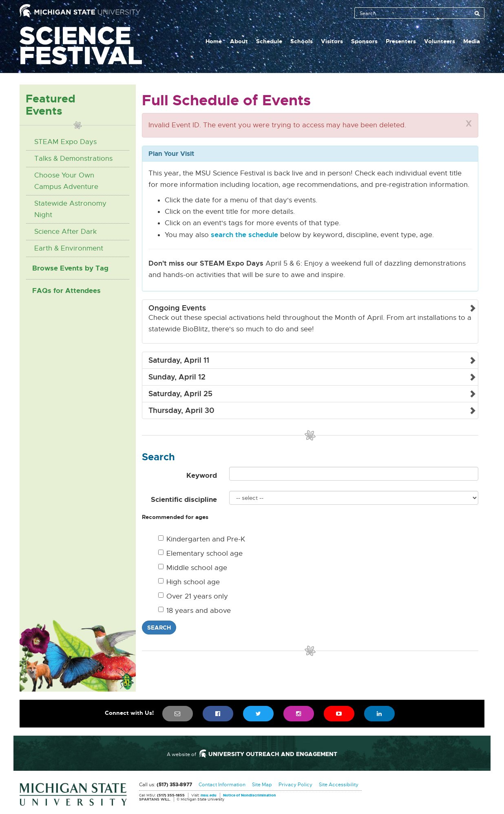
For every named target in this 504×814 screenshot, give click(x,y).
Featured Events (51, 105)
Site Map (262, 785)
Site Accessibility (339, 785)
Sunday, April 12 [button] (177, 377)
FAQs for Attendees (66, 291)
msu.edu (209, 796)
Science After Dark (65, 232)
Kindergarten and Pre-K (202, 539)
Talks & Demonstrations (73, 159)
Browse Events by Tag (70, 268)
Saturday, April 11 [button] (179, 360)
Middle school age (193, 568)
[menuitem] (178, 714)
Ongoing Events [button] (177, 308)
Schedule (269, 41)
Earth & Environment (69, 248)
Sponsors (364, 41)
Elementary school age (200, 553)
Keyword (202, 475)
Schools (302, 41)
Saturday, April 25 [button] (180, 394)
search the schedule (244, 235)
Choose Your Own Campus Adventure (66, 181)
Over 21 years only (193, 596)
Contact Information (222, 785)
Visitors (332, 41)
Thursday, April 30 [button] (181, 410)
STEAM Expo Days (65, 142)
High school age (189, 582)
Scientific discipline (184, 499)
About (239, 41)
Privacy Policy (295, 785)
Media (472, 41)
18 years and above (195, 611)
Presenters (401, 41)
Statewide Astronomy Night (70, 209)
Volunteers (440, 41)
